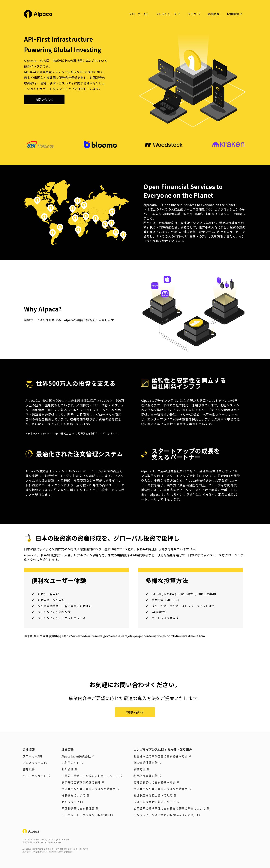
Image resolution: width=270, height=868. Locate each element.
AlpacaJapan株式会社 (76, 756)
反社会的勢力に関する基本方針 (154, 782)
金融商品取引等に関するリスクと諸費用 (88, 789)
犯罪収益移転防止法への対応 (153, 795)
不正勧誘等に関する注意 (78, 808)
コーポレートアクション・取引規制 (85, 815)
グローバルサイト (34, 776)
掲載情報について (73, 795)
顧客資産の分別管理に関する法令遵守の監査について (169, 808)
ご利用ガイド (70, 763)
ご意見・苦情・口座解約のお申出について (90, 776)
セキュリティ (70, 802)
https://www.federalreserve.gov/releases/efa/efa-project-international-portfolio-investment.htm (133, 636)
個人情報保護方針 (145, 763)
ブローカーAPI (139, 14)
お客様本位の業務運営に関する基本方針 (160, 756)
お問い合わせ (44, 99)
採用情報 (233, 14)
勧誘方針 (139, 769)
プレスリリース (166, 14)
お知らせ (67, 769)
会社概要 (213, 14)
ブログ (192, 14)
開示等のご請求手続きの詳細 (81, 782)
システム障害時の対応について (154, 802)
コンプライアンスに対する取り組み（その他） (165, 815)
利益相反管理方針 (145, 776)
